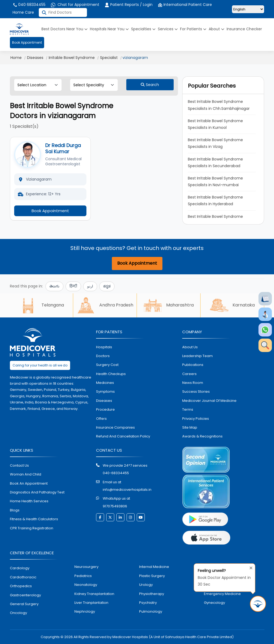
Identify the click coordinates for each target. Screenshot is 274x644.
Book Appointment (27, 42)
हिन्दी (73, 286)
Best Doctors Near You (64, 29)
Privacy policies (196, 419)
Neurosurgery (86, 567)
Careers (189, 374)
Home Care (23, 12)
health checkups (111, 374)
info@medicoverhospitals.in (127, 490)
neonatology (86, 585)
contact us (19, 465)
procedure (105, 409)
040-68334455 (116, 473)
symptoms (105, 392)
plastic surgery (152, 576)
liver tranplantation (91, 603)
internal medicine (154, 567)
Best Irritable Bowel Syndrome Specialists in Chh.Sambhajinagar (219, 105)
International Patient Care (185, 5)
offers (101, 419)
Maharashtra (169, 305)
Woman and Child (26, 474)
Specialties (143, 29)
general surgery (24, 604)
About (216, 29)
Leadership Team (197, 356)
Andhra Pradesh (105, 305)
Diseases (35, 58)
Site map (190, 427)
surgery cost (107, 365)
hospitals (104, 347)
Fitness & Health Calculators (34, 519)
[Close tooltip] (249, 567)
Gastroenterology (25, 595)
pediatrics (83, 576)
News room (193, 383)
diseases (104, 401)
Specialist (109, 58)
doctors (103, 356)
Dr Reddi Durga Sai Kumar (63, 148)
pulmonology (151, 611)
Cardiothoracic (23, 577)
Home (16, 58)
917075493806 (115, 506)
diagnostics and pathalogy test (37, 492)
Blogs (15, 510)
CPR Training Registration (32, 528)
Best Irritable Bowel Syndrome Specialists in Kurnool (216, 124)
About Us (190, 347)
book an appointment (29, 483)
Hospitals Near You (109, 29)
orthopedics (21, 586)
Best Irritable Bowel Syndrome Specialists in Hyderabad (216, 201)
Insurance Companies (115, 427)
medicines (105, 383)
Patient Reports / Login (129, 5)
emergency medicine (222, 594)
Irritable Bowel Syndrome (72, 58)
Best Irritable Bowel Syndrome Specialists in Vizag (216, 143)
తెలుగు (54, 286)
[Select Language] (248, 9)
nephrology (85, 611)
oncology (18, 613)
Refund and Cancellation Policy (123, 436)
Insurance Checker (244, 29)
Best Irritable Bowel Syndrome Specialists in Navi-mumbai (216, 181)
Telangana (41, 305)
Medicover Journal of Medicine (209, 401)
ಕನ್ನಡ (107, 286)
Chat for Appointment (75, 5)
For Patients (193, 29)
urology (146, 585)
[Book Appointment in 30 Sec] (258, 604)
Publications (193, 365)
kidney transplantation (94, 594)
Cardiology (20, 568)
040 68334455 (29, 5)
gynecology (214, 603)
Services (168, 29)
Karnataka (232, 305)
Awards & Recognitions (202, 436)
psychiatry (148, 603)
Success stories (196, 392)
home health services (29, 501)
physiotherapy (152, 594)
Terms (188, 409)
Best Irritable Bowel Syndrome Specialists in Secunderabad (216, 162)
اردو (90, 286)
